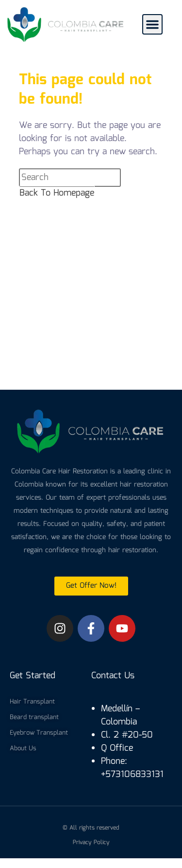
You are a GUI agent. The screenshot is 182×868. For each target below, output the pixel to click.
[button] (152, 24)
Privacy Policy (91, 842)
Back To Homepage (57, 193)
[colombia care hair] (91, 312)
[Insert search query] (70, 178)
